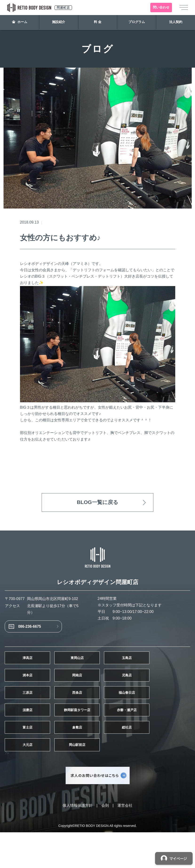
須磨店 (34, 734)
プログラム (137, 23)
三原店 (34, 712)
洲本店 (34, 690)
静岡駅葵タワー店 (97, 734)
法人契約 (175, 23)
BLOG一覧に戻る (97, 503)
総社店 (161, 756)
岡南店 (97, 690)
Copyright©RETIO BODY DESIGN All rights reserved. (97, 861)
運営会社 (125, 841)
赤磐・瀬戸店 (161, 734)
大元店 (34, 779)
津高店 (34, 667)
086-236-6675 (37, 631)
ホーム (20, 23)
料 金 (98, 23)
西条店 (97, 712)
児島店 (161, 690)
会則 (105, 841)
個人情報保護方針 (78, 841)
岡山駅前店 (97, 779)
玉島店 (161, 667)
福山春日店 (161, 712)
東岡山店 (97, 667)
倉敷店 (97, 756)
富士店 (34, 756)
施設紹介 (59, 23)
